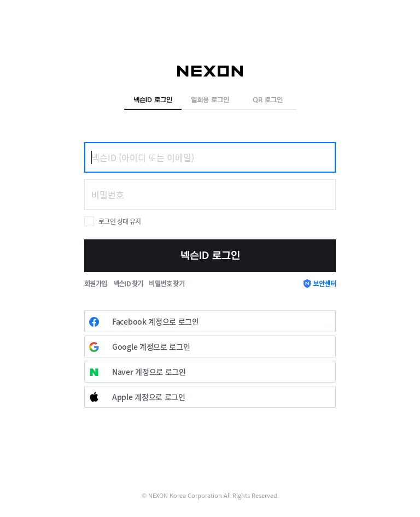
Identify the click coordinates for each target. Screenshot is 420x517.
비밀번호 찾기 (167, 283)
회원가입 (96, 283)
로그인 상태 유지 (120, 221)
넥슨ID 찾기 (128, 283)
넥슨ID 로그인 (153, 100)
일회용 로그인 (210, 100)
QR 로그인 (268, 100)
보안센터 (324, 283)
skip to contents (0, 0)
